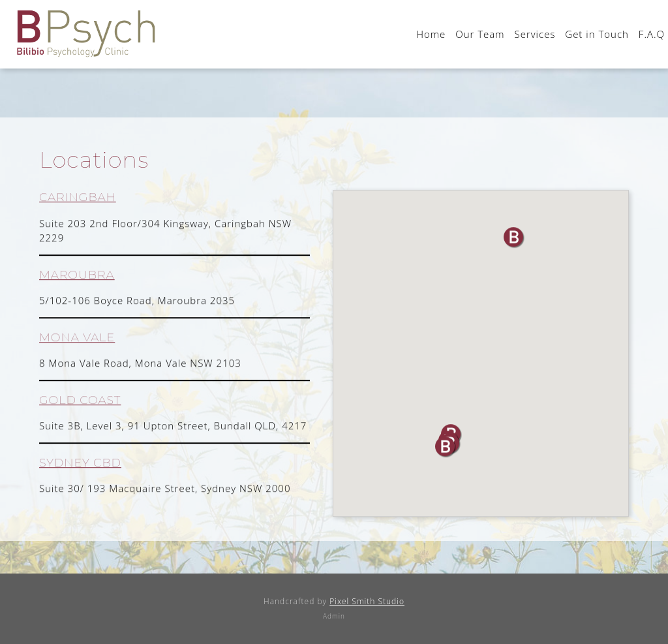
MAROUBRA (77, 276)
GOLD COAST (80, 401)
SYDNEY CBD (80, 464)
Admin (334, 616)
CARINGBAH (78, 199)
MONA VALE (77, 338)
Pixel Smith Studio (367, 601)
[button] (446, 448)
